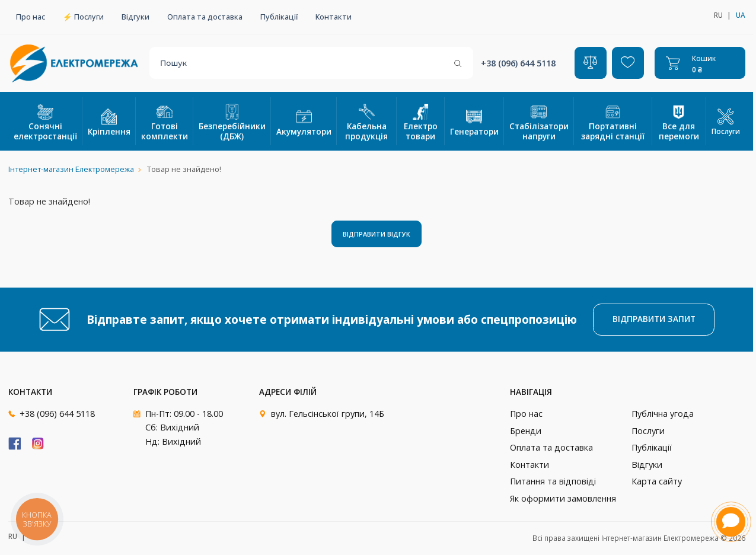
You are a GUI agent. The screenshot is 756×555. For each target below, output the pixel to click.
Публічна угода (663, 414)
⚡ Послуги (83, 17)
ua (741, 15)
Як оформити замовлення (563, 498)
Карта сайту (657, 481)
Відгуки (135, 17)
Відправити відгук (377, 234)
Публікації (279, 17)
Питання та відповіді (553, 481)
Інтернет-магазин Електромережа (71, 169)
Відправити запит (654, 319)
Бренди (526, 431)
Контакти (334, 17)
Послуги (726, 122)
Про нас (31, 17)
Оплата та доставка (205, 17)
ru (718, 15)
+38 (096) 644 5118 (518, 63)
